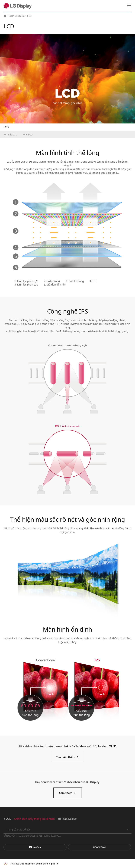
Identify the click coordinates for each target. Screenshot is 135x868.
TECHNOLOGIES (16, 16)
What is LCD (10, 134)
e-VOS (7, 819)
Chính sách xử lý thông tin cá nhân (34, 819)
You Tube (35, 847)
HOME (5, 16)
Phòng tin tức (99, 847)
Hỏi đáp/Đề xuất (68, 819)
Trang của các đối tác (18, 830)
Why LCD (28, 134)
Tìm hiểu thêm (66, 757)
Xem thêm (66, 793)
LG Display (18, 6)
